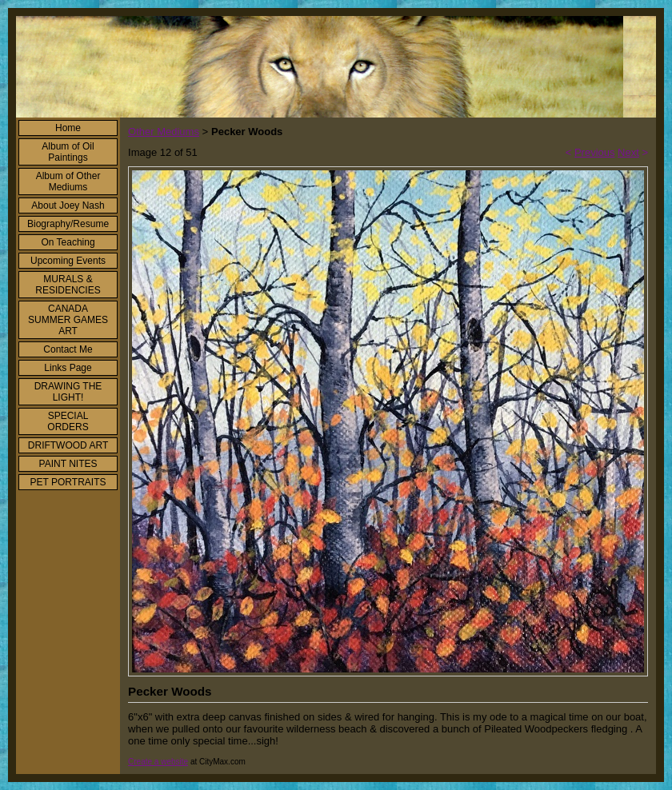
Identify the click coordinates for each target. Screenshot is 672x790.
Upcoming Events (68, 261)
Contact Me (68, 349)
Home (68, 128)
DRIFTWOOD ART (68, 445)
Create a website (158, 762)
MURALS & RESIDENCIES (68, 285)
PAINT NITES (68, 464)
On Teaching (68, 242)
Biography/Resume (68, 224)
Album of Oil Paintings (68, 152)
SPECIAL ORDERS (68, 421)
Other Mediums (164, 132)
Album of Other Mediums (68, 182)
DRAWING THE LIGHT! (68, 392)
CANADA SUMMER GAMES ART (68, 320)
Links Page (68, 368)
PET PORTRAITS (68, 482)
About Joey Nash (68, 205)
